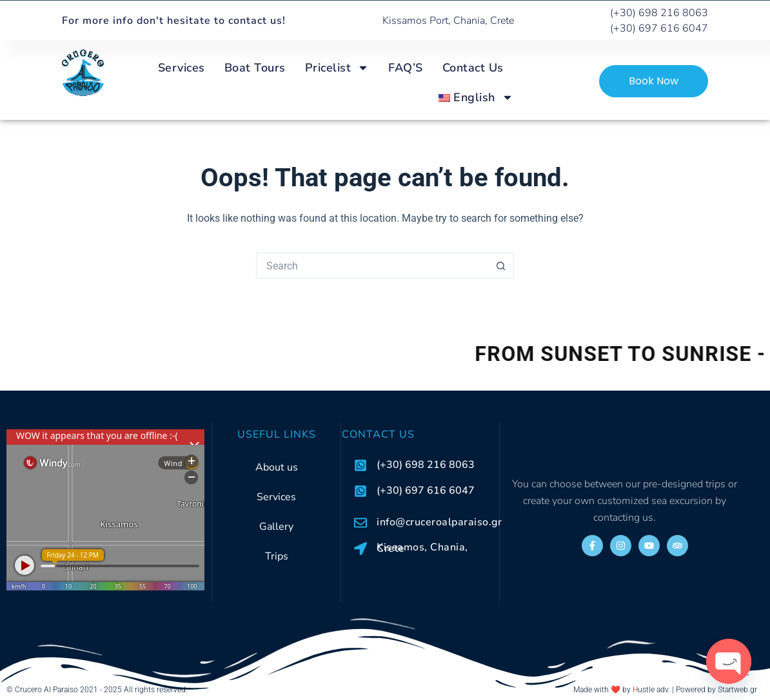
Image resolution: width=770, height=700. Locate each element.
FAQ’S (406, 68)
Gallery (276, 527)
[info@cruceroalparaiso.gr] (360, 523)
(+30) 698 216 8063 (426, 465)
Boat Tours (255, 68)
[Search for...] (372, 266)
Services (182, 68)
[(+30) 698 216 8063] (360, 465)
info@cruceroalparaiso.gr (439, 522)
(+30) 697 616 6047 (426, 491)
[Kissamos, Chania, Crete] (360, 549)
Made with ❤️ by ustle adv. (622, 690)
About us (277, 467)
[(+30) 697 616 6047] (360, 491)
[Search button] (501, 266)
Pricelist (337, 68)
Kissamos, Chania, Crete (422, 548)
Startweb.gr (737, 690)
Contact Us (473, 68)
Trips (277, 556)
